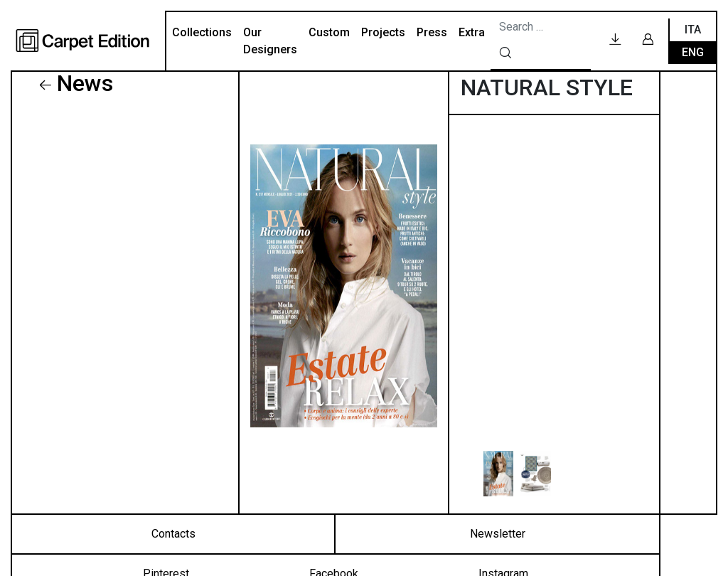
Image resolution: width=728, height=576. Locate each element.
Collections (202, 32)
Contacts (173, 534)
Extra (472, 32)
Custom (329, 32)
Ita (693, 30)
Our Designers (270, 41)
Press (432, 32)
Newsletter (498, 534)
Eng (693, 52)
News (85, 83)
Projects (383, 32)
